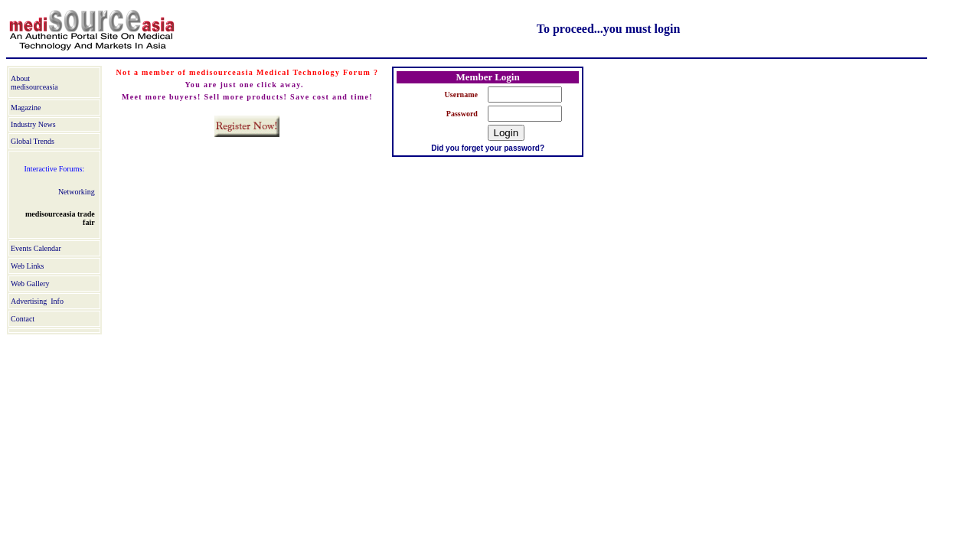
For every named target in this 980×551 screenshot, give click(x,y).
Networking (77, 192)
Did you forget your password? (488, 148)
